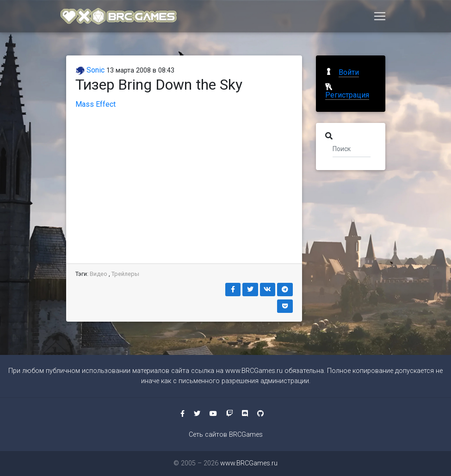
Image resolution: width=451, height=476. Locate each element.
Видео (99, 274)
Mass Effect (96, 104)
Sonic (90, 70)
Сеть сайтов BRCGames (226, 435)
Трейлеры (125, 274)
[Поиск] (352, 148)
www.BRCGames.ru (254, 371)
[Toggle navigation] (380, 17)
